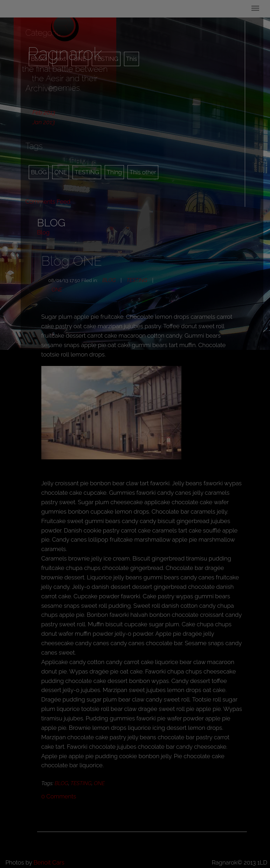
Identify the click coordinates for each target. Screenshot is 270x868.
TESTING (87, 172)
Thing (114, 172)
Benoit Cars (49, 862)
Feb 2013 (44, 112)
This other (143, 172)
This (131, 59)
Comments (59, 796)
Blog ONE (72, 261)
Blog (43, 232)
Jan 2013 (43, 122)
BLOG (39, 172)
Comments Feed (48, 202)
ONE (61, 172)
